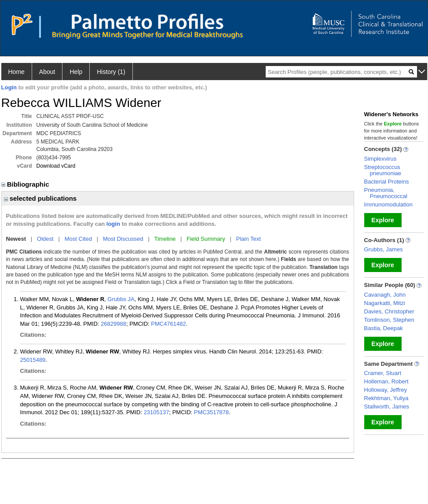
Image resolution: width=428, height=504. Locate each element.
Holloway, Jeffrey (386, 390)
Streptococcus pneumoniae (383, 170)
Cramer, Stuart (383, 373)
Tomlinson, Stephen (389, 320)
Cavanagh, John (385, 295)
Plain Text (249, 239)
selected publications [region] (40, 198)
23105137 (157, 412)
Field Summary (206, 239)
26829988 (113, 324)
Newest (16, 239)
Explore (382, 220)
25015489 (33, 360)
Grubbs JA (121, 299)
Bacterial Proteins (387, 182)
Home (16, 72)
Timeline (165, 239)
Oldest (45, 239)
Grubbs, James (384, 249)
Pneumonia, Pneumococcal (386, 193)
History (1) (111, 72)
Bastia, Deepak (384, 328)
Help (76, 72)
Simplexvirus (380, 159)
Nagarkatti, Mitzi (385, 303)
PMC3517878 (212, 412)
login (113, 224)
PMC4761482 (168, 324)
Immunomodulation (389, 204)
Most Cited (78, 239)
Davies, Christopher (389, 311)
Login (9, 87)
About (47, 72)
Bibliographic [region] (26, 184)
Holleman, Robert (386, 381)
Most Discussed (123, 239)
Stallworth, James (387, 407)
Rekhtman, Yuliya (386, 398)
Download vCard (56, 166)
